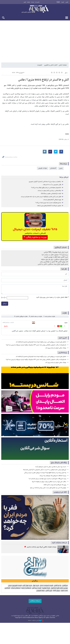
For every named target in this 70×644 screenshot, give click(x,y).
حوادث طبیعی (43, 168)
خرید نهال (36, 586)
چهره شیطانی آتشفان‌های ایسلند (52, 200)
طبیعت (39, 65)
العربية (63, 2)
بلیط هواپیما (46, 588)
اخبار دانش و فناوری (51, 65)
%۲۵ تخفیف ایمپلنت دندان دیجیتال (35, 229)
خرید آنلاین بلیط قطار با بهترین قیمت (56, 257)
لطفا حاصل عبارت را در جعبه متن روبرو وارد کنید (52, 297)
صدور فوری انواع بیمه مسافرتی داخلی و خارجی (53, 264)
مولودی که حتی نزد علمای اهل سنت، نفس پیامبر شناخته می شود (48, 488)
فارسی (67, 2)
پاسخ (6, 326)
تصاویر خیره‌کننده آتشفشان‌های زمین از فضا (49, 206)
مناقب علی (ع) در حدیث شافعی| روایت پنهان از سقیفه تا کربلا (49, 482)
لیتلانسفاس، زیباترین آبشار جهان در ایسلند (49, 191)
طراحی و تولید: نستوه (36, 620)
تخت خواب (64, 591)
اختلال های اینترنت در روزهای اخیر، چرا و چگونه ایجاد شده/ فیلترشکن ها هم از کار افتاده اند (41, 342)
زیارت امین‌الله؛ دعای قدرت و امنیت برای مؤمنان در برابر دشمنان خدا (47, 479)
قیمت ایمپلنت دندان (46, 586)
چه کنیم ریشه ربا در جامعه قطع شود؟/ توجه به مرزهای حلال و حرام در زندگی (45, 473)
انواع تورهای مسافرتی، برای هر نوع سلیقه (55, 259)
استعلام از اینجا (26, 588)
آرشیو (25, 2)
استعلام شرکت (16, 588)
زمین (61, 168)
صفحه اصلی (63, 65)
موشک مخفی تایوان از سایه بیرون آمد (56, 348)
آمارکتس (7, 588)
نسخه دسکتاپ (35, 601)
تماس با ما (37, 2)
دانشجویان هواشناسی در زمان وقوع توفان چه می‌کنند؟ (46, 188)
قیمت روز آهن (37, 588)
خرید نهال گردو (27, 586)
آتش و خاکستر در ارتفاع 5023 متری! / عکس (44, 80)
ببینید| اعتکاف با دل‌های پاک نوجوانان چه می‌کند (53, 476)
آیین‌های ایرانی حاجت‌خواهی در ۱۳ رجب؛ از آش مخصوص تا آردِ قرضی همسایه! (45, 470)
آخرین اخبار (63, 338)
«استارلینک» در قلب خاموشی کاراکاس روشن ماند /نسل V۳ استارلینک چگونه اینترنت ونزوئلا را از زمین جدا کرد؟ (36, 345)
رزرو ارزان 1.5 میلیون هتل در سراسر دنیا (55, 255)
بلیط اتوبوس (40, 591)
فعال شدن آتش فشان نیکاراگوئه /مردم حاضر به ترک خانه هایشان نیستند (41, 197)
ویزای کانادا (56, 591)
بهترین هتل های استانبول (59, 588)
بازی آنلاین (49, 591)
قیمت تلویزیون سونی (15, 586)
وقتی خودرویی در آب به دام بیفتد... (52, 185)
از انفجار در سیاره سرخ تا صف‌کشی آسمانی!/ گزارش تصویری (45, 182)
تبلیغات (29, 2)
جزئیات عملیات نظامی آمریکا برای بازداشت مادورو (42, 547)
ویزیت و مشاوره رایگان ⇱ (35, 237)
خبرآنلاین (35, 9)
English (58, 2)
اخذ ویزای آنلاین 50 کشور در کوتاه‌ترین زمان (54, 262)
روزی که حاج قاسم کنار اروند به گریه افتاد (55, 485)
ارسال (5, 304)
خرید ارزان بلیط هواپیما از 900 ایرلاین (56, 252)
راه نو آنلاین (57, 586)
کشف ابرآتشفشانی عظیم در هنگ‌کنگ (51, 194)
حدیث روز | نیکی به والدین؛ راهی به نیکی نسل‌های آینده (51, 467)
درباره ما (33, 2)
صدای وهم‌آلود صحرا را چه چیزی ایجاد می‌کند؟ (48, 203)
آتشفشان (53, 168)
